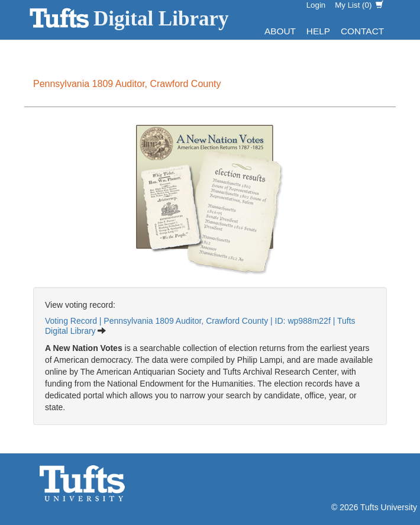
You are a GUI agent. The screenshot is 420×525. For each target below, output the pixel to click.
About (280, 31)
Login (316, 5)
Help (318, 31)
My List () (359, 5)
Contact (362, 31)
